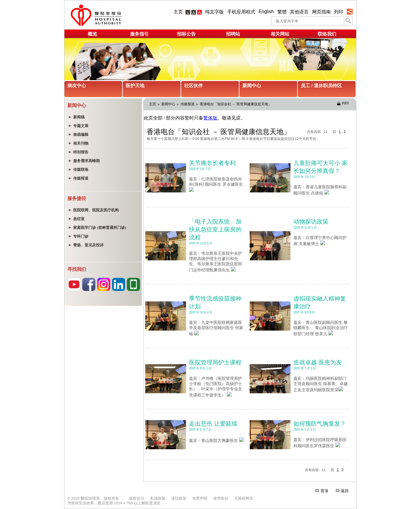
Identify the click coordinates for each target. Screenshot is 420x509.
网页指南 (321, 12)
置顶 (322, 491)
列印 (339, 12)
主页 (178, 12)
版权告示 (137, 498)
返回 (342, 491)
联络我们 (327, 34)
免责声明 (200, 498)
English (266, 12)
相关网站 (280, 34)
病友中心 (77, 86)
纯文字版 (214, 12)
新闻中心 (252, 86)
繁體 (282, 12)
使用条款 (221, 498)
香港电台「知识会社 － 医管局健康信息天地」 (236, 104)
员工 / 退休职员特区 (321, 86)
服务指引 (139, 34)
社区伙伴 (193, 86)
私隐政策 (158, 498)
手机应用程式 (241, 12)
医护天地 (135, 86)
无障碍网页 (244, 498)
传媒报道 (188, 104)
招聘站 (233, 34)
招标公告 (186, 34)
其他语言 (299, 12)
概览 (92, 34)
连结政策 (179, 498)
